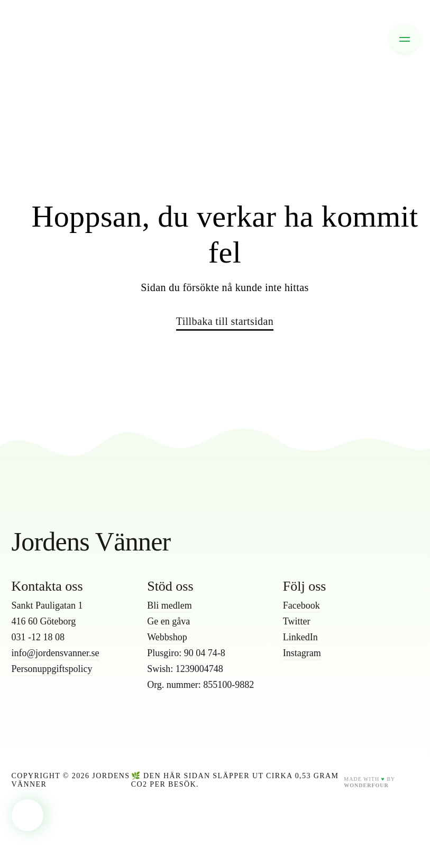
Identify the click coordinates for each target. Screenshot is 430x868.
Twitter (297, 621)
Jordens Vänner (91, 542)
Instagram (302, 653)
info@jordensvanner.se (56, 653)
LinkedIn (300, 637)
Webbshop (167, 637)
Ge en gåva (168, 621)
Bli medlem (170, 605)
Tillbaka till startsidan (225, 321)
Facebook (301, 605)
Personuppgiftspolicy (52, 669)
